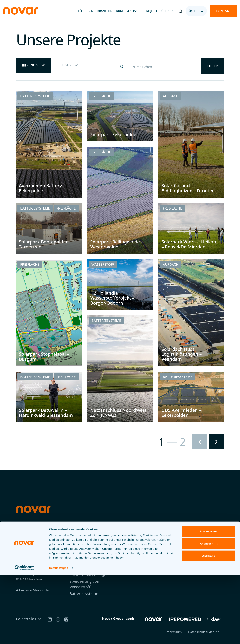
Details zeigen (59, 637)
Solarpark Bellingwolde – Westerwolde (117, 244)
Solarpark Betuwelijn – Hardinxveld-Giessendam (46, 412)
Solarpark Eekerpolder (114, 134)
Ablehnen (209, 625)
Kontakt (223, 11)
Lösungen (86, 11)
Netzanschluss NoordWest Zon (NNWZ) (118, 412)
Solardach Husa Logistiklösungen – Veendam (181, 354)
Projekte (151, 11)
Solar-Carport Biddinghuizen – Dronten (188, 188)
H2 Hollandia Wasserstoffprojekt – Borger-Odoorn (112, 298)
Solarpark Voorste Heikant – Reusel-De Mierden (190, 244)
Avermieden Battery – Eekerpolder (42, 188)
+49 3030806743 (29, 558)
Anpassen (209, 612)
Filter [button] (213, 66)
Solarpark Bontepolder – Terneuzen (45, 244)
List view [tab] (67, 65)
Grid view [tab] (33, 65)
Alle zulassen (209, 600)
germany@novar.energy (35, 553)
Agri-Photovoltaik (85, 568)
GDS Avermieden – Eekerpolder (181, 412)
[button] (180, 11)
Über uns (168, 11)
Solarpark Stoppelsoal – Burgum (44, 356)
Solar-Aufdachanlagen (89, 574)
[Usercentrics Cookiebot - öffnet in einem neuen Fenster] (24, 637)
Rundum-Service (129, 11)
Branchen (105, 11)
